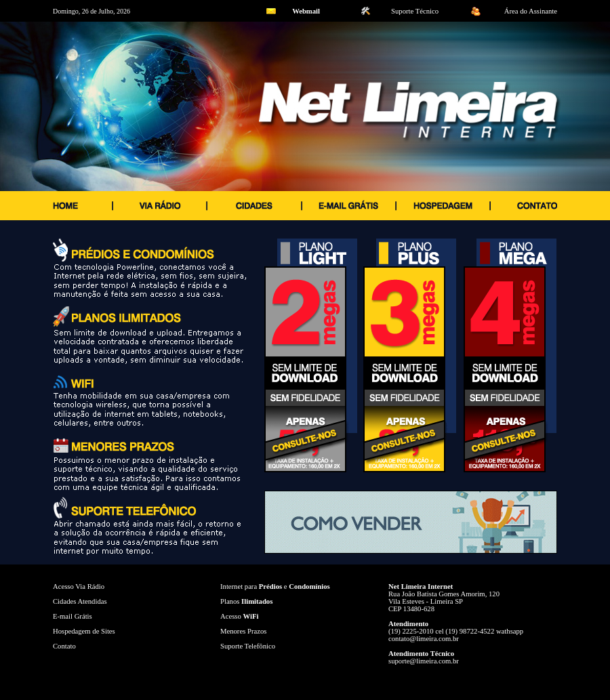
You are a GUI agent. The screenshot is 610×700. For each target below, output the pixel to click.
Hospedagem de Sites (84, 631)
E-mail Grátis (73, 616)
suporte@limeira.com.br (424, 661)
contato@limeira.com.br (424, 639)
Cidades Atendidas (80, 601)
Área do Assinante (531, 11)
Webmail (306, 11)
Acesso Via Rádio (79, 586)
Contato (64, 646)
